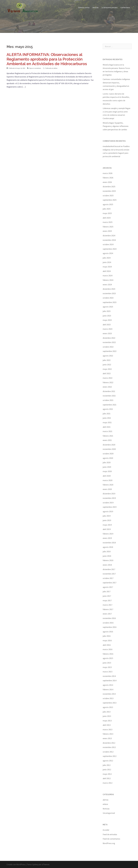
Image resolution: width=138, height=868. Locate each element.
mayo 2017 (107, 600)
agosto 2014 (108, 685)
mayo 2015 (107, 667)
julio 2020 (107, 462)
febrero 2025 (108, 227)
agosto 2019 (108, 511)
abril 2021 (107, 427)
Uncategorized (109, 813)
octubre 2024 (108, 244)
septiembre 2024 (110, 249)
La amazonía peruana (110, 8)
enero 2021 (107, 440)
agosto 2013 (108, 707)
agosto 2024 (108, 253)
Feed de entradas (110, 834)
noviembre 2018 (109, 543)
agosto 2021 (108, 409)
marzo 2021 (108, 431)
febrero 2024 (108, 280)
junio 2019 (107, 520)
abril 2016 (107, 645)
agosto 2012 (108, 761)
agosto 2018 (108, 547)
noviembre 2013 (109, 694)
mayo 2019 (107, 525)
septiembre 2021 (110, 405)
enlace (105, 804)
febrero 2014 (108, 689)
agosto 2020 (108, 458)
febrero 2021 (108, 436)
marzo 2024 (108, 276)
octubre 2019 (108, 503)
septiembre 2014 (110, 680)
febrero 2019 (108, 534)
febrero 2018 (108, 560)
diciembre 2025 (109, 187)
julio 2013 (107, 712)
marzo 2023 (108, 329)
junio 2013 (107, 716)
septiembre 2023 (110, 302)
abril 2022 (107, 373)
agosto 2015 (108, 658)
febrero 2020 (108, 485)
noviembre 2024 (109, 240)
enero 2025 (107, 231)
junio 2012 (107, 770)
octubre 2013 (108, 698)
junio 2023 (107, 316)
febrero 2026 (108, 178)
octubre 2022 (108, 347)
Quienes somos (84, 8)
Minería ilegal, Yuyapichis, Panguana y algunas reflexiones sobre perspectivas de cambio (116, 126)
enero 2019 (107, 538)
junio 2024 (107, 262)
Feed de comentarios (111, 839)
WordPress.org (109, 843)
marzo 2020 (108, 480)
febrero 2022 (108, 382)
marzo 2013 (108, 729)
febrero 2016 (108, 654)
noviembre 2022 (109, 342)
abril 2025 (107, 218)
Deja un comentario (35, 68)
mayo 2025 (107, 213)
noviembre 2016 (109, 618)
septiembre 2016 (110, 627)
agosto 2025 (108, 204)
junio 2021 (107, 418)
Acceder (106, 830)
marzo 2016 (108, 649)
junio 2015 (107, 663)
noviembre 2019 (109, 498)
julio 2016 (107, 636)
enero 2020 (107, 489)
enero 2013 (107, 738)
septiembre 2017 (110, 583)
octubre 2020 (108, 454)
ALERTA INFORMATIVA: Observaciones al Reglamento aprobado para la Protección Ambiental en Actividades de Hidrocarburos (47, 59)
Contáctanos (125, 8)
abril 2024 (107, 271)
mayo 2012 (107, 774)
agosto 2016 (108, 632)
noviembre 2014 (109, 676)
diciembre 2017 (109, 569)
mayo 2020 (107, 471)
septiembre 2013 (110, 703)
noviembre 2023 (109, 293)
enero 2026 (107, 182)
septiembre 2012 (110, 756)
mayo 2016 (107, 640)
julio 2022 (107, 360)
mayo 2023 (107, 320)
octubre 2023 (108, 298)
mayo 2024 (107, 267)
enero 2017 (107, 614)
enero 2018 (107, 565)
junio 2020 (107, 467)
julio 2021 (107, 414)
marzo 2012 (108, 783)
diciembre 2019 (109, 494)
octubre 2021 (108, 400)
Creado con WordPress (16, 864)
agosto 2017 (108, 587)
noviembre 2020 (109, 449)
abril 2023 (107, 325)
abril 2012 (107, 778)
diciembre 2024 (109, 236)
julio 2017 (107, 591)
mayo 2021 (107, 422)
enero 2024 (107, 285)
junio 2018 (107, 556)
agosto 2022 (108, 356)
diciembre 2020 (109, 445)
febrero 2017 (108, 609)
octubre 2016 (108, 623)
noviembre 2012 (109, 747)
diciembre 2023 (109, 289)
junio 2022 (107, 365)
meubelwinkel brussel (111, 146)
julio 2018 (107, 551)
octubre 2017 (108, 578)
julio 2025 (107, 209)
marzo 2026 (108, 173)
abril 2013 (107, 725)
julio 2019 (107, 516)
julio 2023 (107, 311)
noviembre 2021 (109, 396)
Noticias (96, 8)
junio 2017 (107, 596)
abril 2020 (107, 476)
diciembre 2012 (109, 743)
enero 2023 (107, 333)
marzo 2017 (108, 605)
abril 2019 (107, 529)
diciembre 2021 (109, 391)
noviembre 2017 (109, 574)
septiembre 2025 (110, 200)
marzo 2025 (108, 222)
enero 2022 (107, 387)
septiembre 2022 (110, 351)
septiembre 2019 (110, 507)
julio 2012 (107, 765)
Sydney (35, 864)
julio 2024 (107, 258)
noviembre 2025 (109, 191)
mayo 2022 (107, 369)
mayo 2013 (107, 721)
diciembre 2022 (109, 338)
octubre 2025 (108, 196)
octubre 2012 (108, 752)
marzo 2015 (108, 672)
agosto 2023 (108, 307)
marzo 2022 (108, 378)
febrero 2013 (108, 734)
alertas (55, 68)
